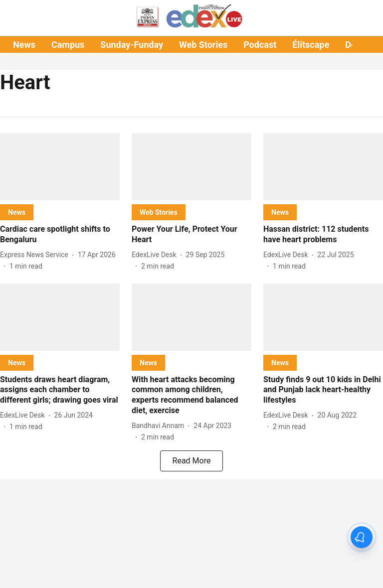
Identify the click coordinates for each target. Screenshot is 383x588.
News (24, 45)
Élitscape (311, 45)
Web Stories (203, 45)
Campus (68, 45)
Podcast (260, 45)
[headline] (60, 235)
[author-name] (36, 255)
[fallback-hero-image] (60, 167)
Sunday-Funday (132, 45)
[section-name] (17, 212)
